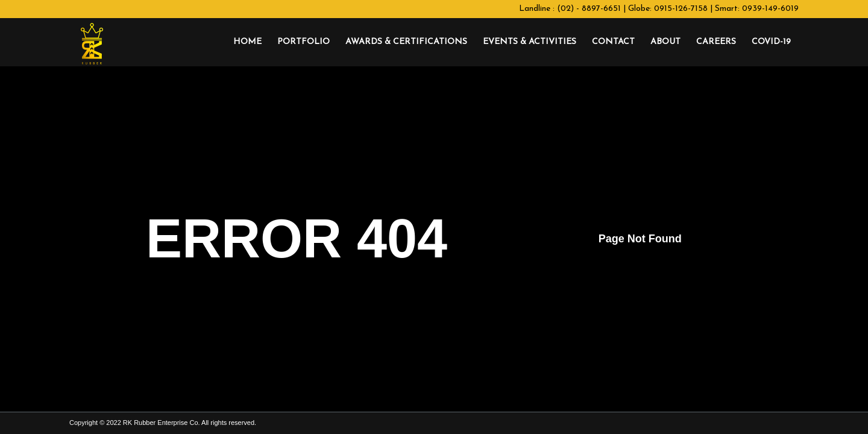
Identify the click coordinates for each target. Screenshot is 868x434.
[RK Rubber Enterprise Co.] (92, 42)
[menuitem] (247, 42)
